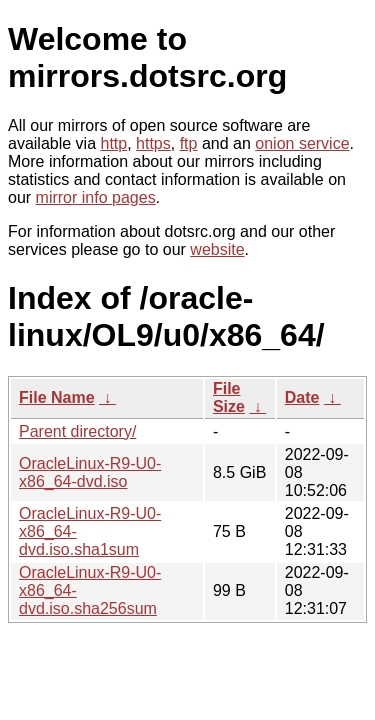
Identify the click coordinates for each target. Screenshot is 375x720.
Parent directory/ (77, 431)
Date (302, 397)
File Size (229, 397)
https (153, 143)
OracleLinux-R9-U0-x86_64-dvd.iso (90, 472)
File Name (57, 397)
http (114, 143)
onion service (302, 143)
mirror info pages (96, 197)
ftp (189, 143)
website (217, 249)
